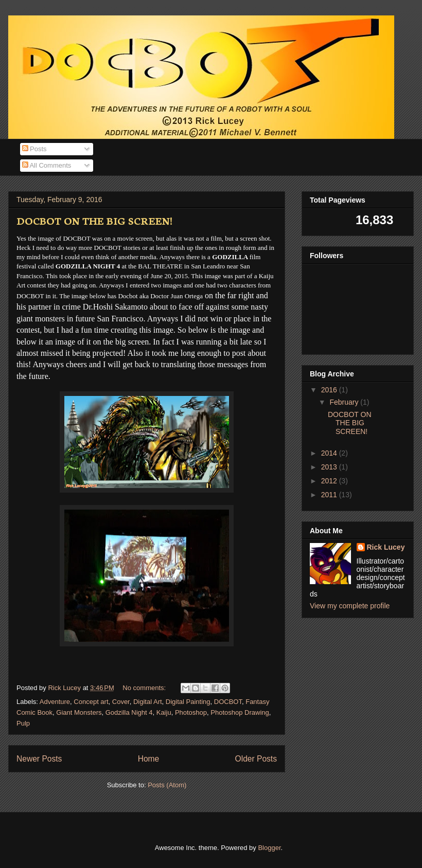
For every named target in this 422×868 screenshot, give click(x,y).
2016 (330, 390)
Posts (34, 149)
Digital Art (148, 702)
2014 (330, 453)
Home (149, 759)
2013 (330, 467)
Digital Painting (188, 702)
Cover (121, 702)
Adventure (55, 702)
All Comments (47, 165)
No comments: (145, 688)
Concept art (91, 702)
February (345, 402)
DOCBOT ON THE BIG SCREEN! (94, 220)
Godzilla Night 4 (129, 712)
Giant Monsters (79, 712)
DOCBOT (228, 702)
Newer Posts (39, 759)
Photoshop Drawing (240, 712)
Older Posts (256, 759)
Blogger (269, 848)
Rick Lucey (386, 547)
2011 (330, 495)
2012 (330, 481)
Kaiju (164, 712)
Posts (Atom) (167, 785)
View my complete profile (350, 606)
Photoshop (191, 712)
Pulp (23, 723)
